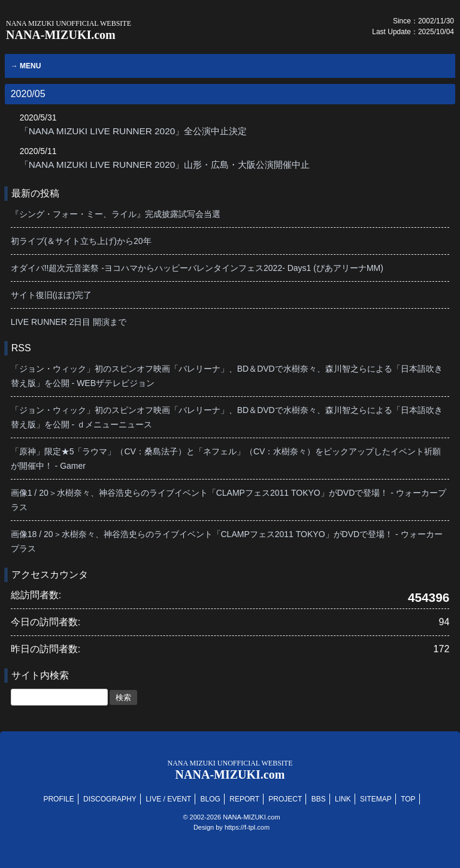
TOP (408, 799)
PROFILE (58, 799)
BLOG (211, 799)
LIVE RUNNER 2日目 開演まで (69, 322)
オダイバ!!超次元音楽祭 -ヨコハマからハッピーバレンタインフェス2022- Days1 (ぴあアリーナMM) (197, 268)
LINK (343, 799)
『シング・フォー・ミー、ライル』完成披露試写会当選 (116, 214)
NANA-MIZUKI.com (69, 30)
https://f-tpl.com (247, 827)
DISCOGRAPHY (110, 799)
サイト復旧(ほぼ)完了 (51, 295)
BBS (319, 799)
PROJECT (285, 799)
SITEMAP (376, 799)
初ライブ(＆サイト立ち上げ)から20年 (81, 241)
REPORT (244, 799)
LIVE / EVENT (168, 799)
